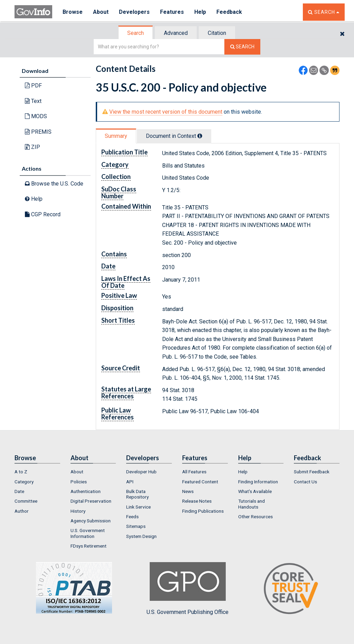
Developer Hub (141, 472)
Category (24, 482)
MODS (36, 116)
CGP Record (43, 214)
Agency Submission (91, 521)
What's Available (255, 491)
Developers (134, 12)
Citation (217, 33)
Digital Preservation (91, 501)
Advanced (176, 33)
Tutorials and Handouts (251, 504)
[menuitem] (37, 472)
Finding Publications (203, 511)
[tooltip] (200, 136)
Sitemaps (136, 526)
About (101, 12)
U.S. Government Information (88, 533)
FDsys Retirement (88, 546)
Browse (73, 12)
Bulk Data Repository (137, 494)
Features (172, 12)
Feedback (229, 12)
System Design (141, 536)
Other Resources (255, 517)
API (130, 482)
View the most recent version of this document (166, 112)
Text (33, 101)
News (188, 491)
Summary (116, 136)
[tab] (136, 33)
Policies (79, 482)
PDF (33, 86)
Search (136, 33)
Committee (26, 501)
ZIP (32, 147)
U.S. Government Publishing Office (188, 589)
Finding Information (258, 482)
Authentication (86, 491)
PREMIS (38, 132)
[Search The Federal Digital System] (242, 47)
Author (22, 511)
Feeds (132, 517)
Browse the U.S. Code (54, 184)
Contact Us (305, 482)
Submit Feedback (312, 472)
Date (19, 491)
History (78, 511)
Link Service (138, 507)
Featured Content (200, 482)
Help (200, 12)
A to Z (21, 472)
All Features (194, 472)
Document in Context (174, 136)
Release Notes (197, 501)
